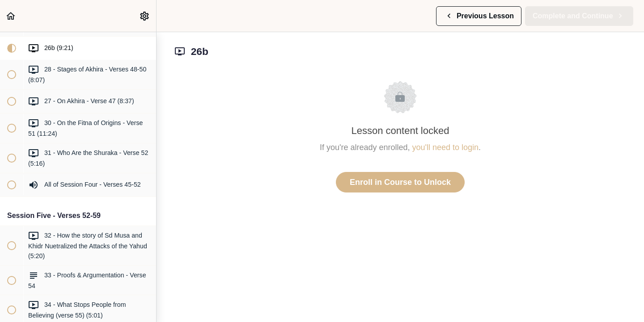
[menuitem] (145, 16)
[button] (11, 16)
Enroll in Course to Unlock (400, 182)
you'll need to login (446, 147)
